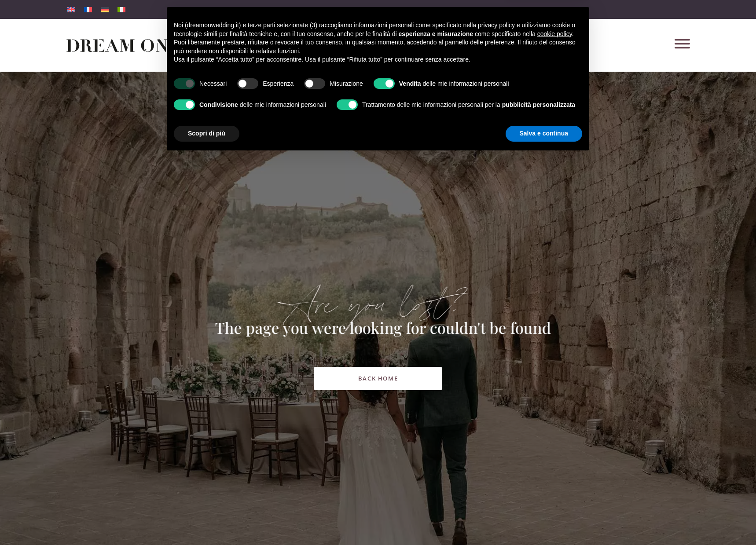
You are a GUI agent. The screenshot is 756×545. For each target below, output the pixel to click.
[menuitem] (71, 9)
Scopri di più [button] (207, 521)
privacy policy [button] (496, 413)
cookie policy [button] (555, 421)
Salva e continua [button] (544, 521)
